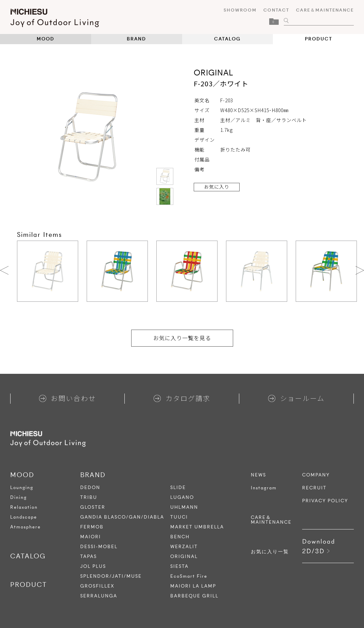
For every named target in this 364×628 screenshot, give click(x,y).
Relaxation (24, 507)
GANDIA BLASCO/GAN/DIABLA (122, 517)
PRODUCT (319, 39)
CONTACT (276, 10)
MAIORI (91, 537)
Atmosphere (25, 527)
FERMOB (92, 527)
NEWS (258, 475)
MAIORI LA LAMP (193, 586)
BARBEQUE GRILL (194, 596)
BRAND (136, 39)
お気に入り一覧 (270, 552)
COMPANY (316, 475)
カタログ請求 (182, 398)
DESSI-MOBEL (99, 547)
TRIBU (89, 497)
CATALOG (227, 39)
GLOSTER (93, 507)
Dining (19, 497)
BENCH (180, 537)
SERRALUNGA (99, 596)
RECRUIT (314, 488)
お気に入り (217, 187)
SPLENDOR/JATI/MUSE (111, 576)
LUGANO (182, 497)
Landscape (24, 517)
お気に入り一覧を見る (182, 338)
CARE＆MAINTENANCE (325, 10)
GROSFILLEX (97, 586)
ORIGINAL (184, 556)
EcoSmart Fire (189, 576)
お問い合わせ (67, 398)
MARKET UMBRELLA (197, 527)
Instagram (264, 488)
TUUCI (179, 517)
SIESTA (179, 566)
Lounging (22, 487)
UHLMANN (184, 507)
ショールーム (296, 398)
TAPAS (89, 556)
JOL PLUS (93, 566)
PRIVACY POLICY (325, 501)
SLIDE (178, 487)
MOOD (46, 39)
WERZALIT (184, 547)
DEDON (90, 487)
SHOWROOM (240, 10)
